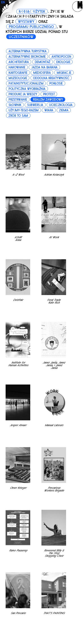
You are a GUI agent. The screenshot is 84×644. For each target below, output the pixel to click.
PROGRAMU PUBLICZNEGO (31, 27)
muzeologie (18, 78)
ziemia (64, 110)
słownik (15, 105)
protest (49, 94)
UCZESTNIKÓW (21, 37)
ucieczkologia (61, 105)
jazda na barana (44, 67)
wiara (49, 110)
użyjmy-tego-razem (24, 110)
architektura (19, 62)
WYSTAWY (26, 22)
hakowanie (17, 67)
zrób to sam (18, 116)
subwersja (35, 105)
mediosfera (42, 73)
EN (3, 2)
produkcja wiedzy (23, 94)
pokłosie (56, 84)
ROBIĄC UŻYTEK (32, 12)
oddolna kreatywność (51, 78)
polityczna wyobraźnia (27, 89)
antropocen (61, 57)
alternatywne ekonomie (27, 57)
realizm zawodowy (48, 100)
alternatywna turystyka (27, 51)
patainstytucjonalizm (26, 84)
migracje (64, 73)
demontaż (43, 62)
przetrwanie (18, 100)
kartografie (18, 73)
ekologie (63, 62)
